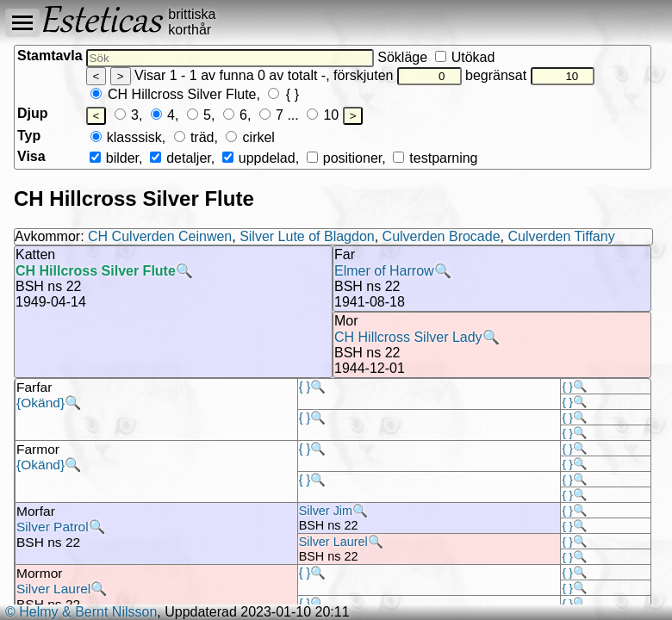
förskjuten (397, 75)
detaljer (180, 158)
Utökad (465, 57)
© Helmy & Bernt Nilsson (81, 612)
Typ (29, 136)
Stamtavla (50, 56)
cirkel (250, 137)
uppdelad (259, 158)
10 (323, 115)
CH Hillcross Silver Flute (174, 94)
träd (194, 137)
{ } (283, 94)
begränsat (530, 75)
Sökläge (436, 57)
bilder (114, 158)
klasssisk (126, 137)
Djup (33, 113)
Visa (31, 156)
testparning (435, 158)
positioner (345, 158)
